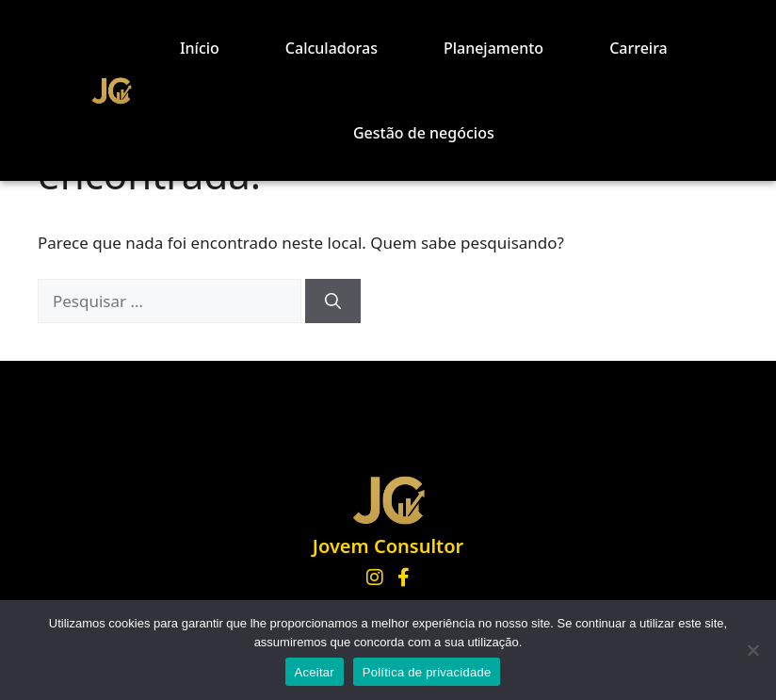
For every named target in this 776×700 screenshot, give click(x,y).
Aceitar (315, 672)
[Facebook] (404, 578)
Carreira (639, 48)
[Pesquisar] (333, 301)
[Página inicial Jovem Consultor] (388, 500)
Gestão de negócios (424, 133)
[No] (752, 650)
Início (200, 48)
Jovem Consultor (388, 546)
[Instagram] (375, 578)
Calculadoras (331, 48)
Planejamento (493, 48)
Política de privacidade (427, 672)
